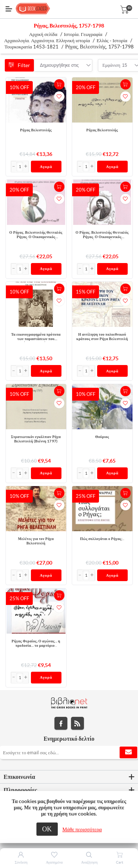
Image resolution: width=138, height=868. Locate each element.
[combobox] (60, 65)
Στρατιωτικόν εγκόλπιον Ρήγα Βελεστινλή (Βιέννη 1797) (36, 439)
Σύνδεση (21, 862)
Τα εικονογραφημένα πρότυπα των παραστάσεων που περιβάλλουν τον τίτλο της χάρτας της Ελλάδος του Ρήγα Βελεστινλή (36, 337)
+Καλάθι (59, 84)
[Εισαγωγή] (20, 167)
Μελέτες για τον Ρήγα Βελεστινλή (36, 541)
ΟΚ (47, 829)
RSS (77, 723)
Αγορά (46, 167)
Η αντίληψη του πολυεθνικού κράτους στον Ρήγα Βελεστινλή (102, 337)
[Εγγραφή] (69, 752)
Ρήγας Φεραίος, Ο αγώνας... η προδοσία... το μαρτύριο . (36, 643)
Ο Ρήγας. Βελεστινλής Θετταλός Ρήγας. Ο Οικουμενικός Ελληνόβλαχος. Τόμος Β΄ (102, 235)
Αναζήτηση (89, 862)
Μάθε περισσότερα (82, 829)
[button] (26, 167)
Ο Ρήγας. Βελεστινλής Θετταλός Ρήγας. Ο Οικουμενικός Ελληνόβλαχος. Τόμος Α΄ (36, 235)
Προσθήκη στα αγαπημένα (59, 96)
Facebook (61, 723)
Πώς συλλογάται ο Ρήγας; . (102, 539)
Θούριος (102, 437)
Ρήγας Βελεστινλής (36, 130)
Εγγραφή (128, 752)
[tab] (69, 777)
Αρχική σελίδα (43, 34)
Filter (19, 65)
